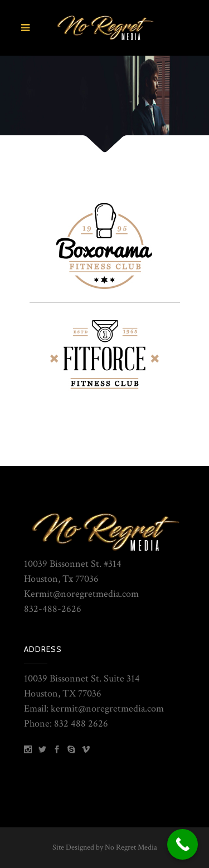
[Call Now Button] (183, 844)
